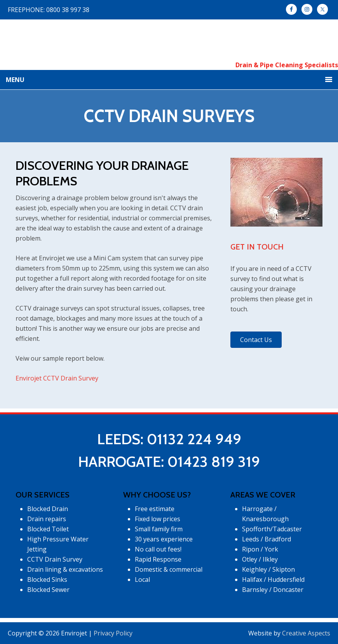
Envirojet (169, 40)
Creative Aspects (306, 633)
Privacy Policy (113, 633)
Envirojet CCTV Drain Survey (57, 378)
